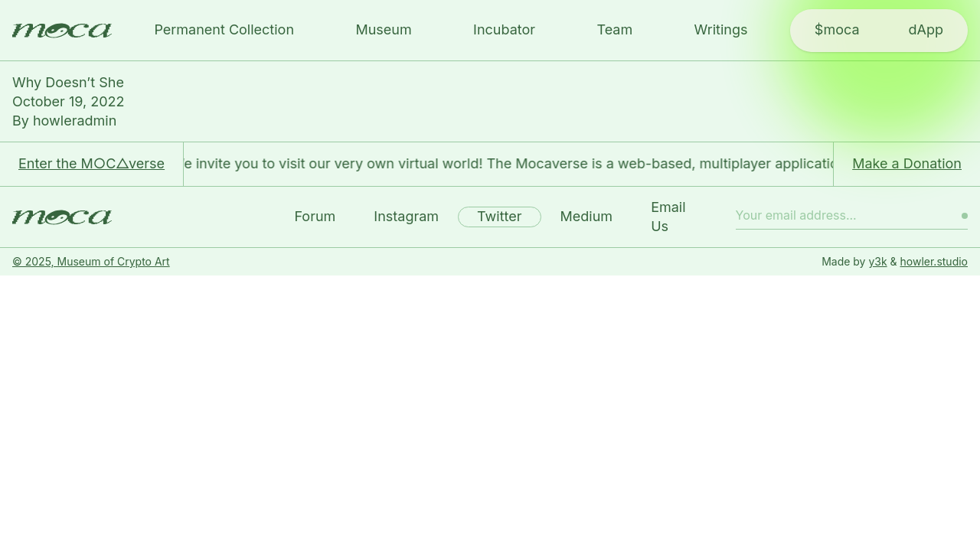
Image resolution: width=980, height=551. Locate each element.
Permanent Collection (224, 29)
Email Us (668, 217)
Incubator (504, 29)
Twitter (499, 216)
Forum (315, 216)
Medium (587, 216)
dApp (926, 29)
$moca (837, 29)
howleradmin (75, 121)
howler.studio (934, 261)
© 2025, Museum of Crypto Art (91, 261)
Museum (383, 29)
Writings (721, 29)
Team (614, 29)
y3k (877, 261)
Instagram (406, 216)
